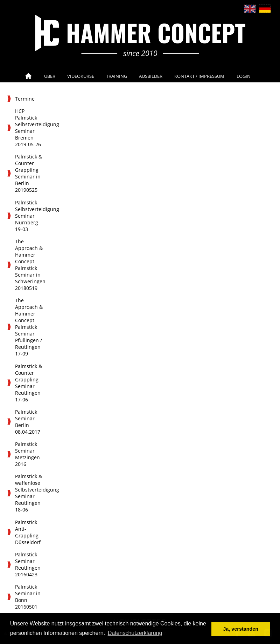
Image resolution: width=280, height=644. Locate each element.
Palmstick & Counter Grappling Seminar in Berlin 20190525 (29, 173)
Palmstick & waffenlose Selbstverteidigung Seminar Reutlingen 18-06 (31, 493)
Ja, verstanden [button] (241, 629)
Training (117, 76)
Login (244, 76)
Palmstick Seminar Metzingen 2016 (27, 454)
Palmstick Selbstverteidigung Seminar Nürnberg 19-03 (31, 216)
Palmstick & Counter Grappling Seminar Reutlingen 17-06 (29, 383)
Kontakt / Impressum (199, 76)
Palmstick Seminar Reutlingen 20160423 (28, 564)
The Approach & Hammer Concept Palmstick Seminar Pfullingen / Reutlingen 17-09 (29, 327)
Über (50, 76)
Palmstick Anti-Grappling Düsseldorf (28, 532)
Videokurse (81, 76)
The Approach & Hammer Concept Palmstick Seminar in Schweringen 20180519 (30, 265)
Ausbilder (151, 76)
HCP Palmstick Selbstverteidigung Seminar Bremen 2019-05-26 (31, 128)
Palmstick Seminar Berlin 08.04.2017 (28, 422)
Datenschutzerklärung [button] (135, 633)
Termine (25, 99)
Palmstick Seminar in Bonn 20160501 (28, 597)
